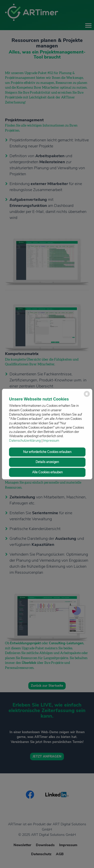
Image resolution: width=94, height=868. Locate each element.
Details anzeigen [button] (47, 462)
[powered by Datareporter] (87, 396)
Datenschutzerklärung (25, 441)
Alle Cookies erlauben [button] (47, 472)
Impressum (51, 441)
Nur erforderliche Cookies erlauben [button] (47, 452)
